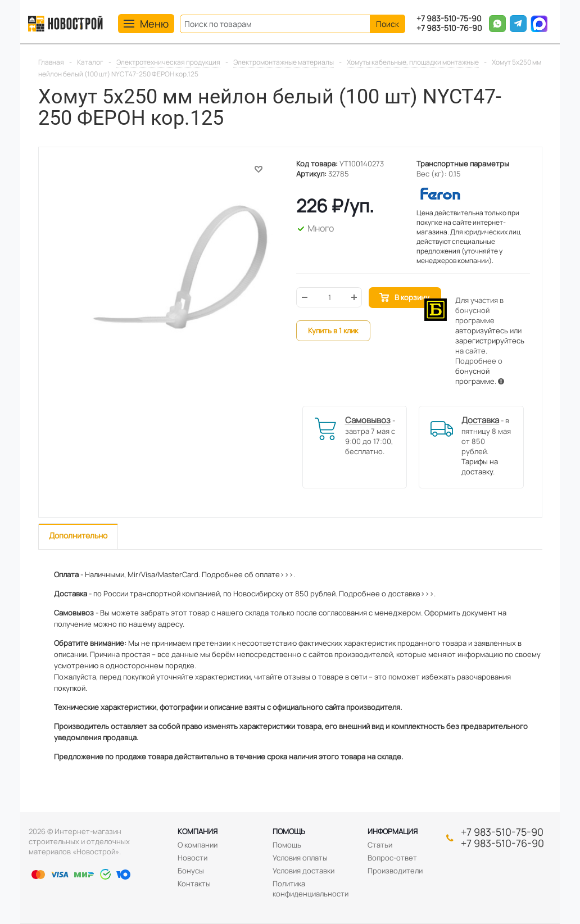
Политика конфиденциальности (311, 889)
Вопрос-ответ (392, 858)
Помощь (289, 831)
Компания (198, 831)
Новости (192, 858)
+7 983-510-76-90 (449, 28)
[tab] (78, 536)
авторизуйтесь (482, 330)
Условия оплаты (300, 858)
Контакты (194, 884)
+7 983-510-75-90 (449, 19)
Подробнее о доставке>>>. (387, 594)
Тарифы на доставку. (480, 466)
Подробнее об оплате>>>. (248, 574)
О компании (198, 845)
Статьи (380, 845)
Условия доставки (303, 871)
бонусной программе (475, 376)
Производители (395, 871)
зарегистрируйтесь (490, 341)
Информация (393, 831)
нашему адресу (156, 624)
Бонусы (191, 871)
